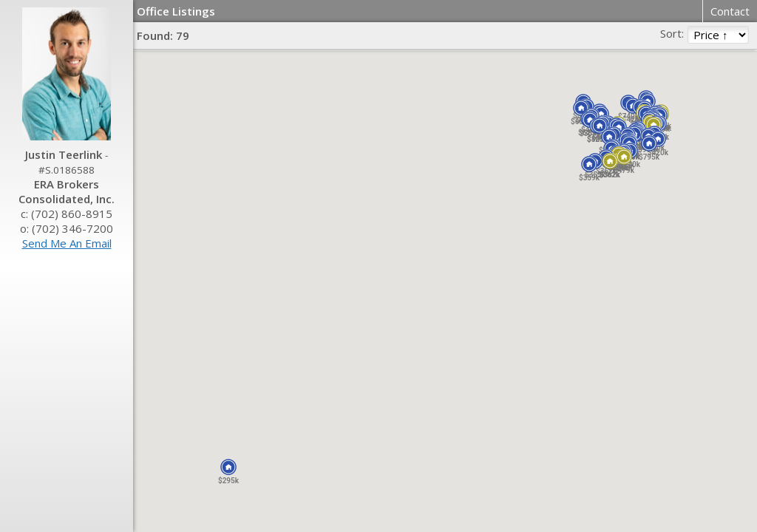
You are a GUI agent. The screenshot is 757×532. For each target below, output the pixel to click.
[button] (228, 467)
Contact (730, 11)
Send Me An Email (67, 243)
